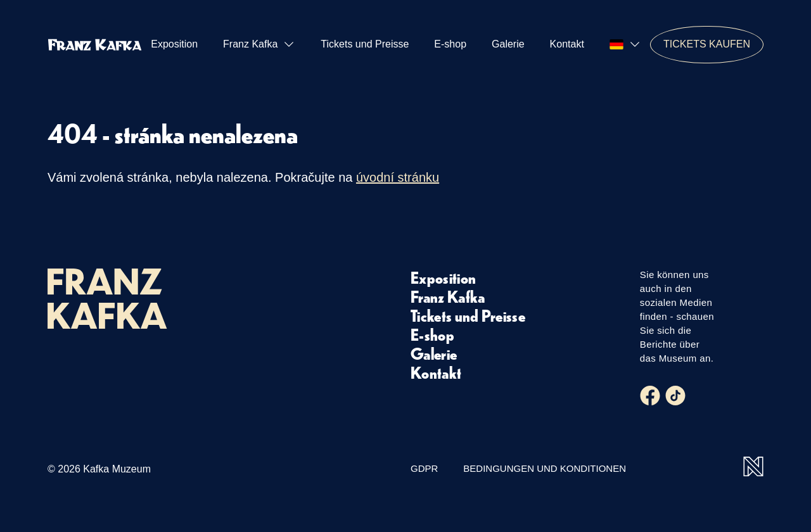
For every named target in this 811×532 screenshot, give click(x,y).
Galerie (508, 44)
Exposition (174, 44)
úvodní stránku (398, 177)
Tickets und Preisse (365, 44)
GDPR (424, 468)
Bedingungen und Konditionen (545, 468)
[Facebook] (650, 396)
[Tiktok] (675, 396)
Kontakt (567, 44)
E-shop (450, 44)
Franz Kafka (259, 44)
